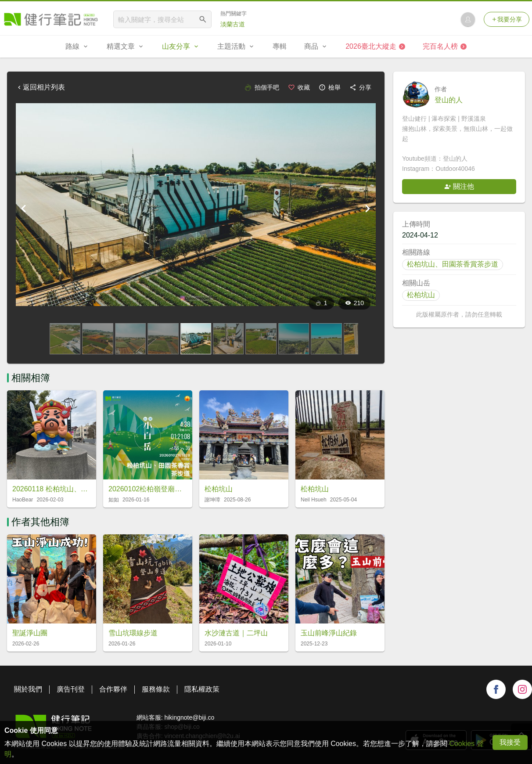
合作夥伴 (113, 689)
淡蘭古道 (233, 24)
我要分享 (507, 19)
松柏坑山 (421, 295)
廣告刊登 (71, 689)
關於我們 (28, 689)
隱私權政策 (202, 689)
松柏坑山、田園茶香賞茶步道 (453, 264)
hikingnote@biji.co (189, 717)
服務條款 (156, 689)
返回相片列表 (40, 87)
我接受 (510, 742)
